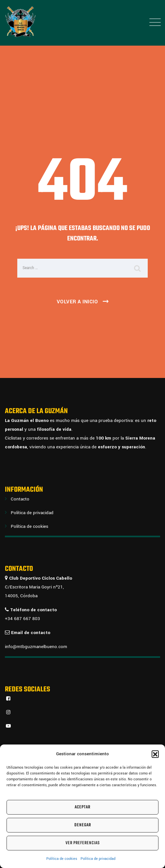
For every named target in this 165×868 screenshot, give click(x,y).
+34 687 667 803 (22, 619)
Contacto (20, 499)
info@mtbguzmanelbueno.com (36, 647)
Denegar (83, 825)
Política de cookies (62, 859)
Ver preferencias (83, 843)
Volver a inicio (77, 302)
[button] (155, 754)
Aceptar (82, 807)
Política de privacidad (98, 859)
